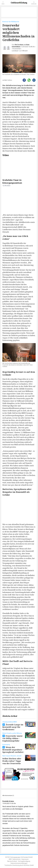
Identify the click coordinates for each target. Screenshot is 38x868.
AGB (10, 859)
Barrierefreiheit (12, 861)
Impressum (25, 859)
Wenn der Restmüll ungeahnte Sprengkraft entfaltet (13, 750)
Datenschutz (17, 859)
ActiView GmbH (29, 865)
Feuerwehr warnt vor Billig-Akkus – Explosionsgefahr (12, 738)
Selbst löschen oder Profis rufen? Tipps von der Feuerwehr (12, 761)
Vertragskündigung (24, 861)
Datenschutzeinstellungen (19, 863)
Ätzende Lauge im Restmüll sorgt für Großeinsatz (13, 727)
